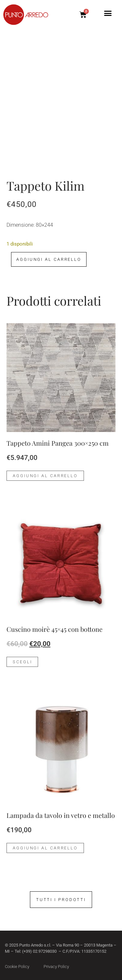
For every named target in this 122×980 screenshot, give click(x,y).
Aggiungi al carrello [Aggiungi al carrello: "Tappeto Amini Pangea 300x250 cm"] (45, 476)
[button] (108, 13)
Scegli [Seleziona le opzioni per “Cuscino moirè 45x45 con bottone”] (22, 662)
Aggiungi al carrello (49, 259)
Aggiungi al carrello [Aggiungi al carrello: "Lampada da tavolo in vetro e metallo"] (45, 848)
